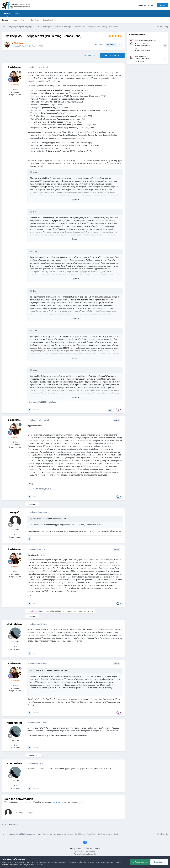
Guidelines (35, 20)
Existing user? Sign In (146, 5)
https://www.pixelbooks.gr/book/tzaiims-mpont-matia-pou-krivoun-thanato (57, 735)
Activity (17, 13)
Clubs (15, 20)
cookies (62, 862)
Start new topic (89, 55)
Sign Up (163, 5)
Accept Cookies (140, 862)
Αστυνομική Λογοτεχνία (33, 46)
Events (24, 20)
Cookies (97, 849)
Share (99, 45)
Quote (36, 410)
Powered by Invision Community (85, 854)
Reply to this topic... (25, 813)
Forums (5, 20)
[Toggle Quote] (31, 172)
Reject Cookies (159, 862)
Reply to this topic (112, 55)
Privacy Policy (75, 849)
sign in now (57, 802)
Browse (7, 15)
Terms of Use (19, 862)
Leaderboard (48, 20)
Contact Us (87, 849)
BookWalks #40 (141, 56)
